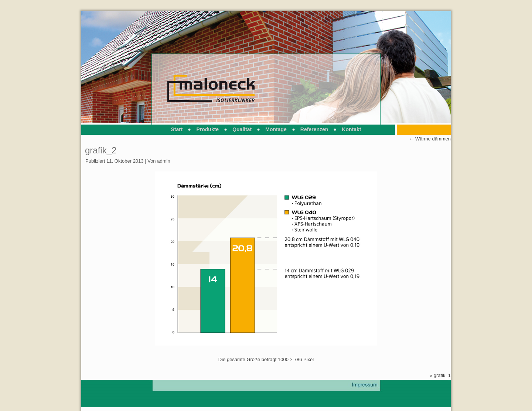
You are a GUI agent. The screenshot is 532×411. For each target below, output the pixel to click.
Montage (276, 129)
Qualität (242, 129)
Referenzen (314, 129)
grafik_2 (101, 150)
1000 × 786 (290, 359)
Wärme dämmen (430, 139)
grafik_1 (442, 375)
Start (177, 129)
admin (163, 161)
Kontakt (351, 129)
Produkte (207, 129)
